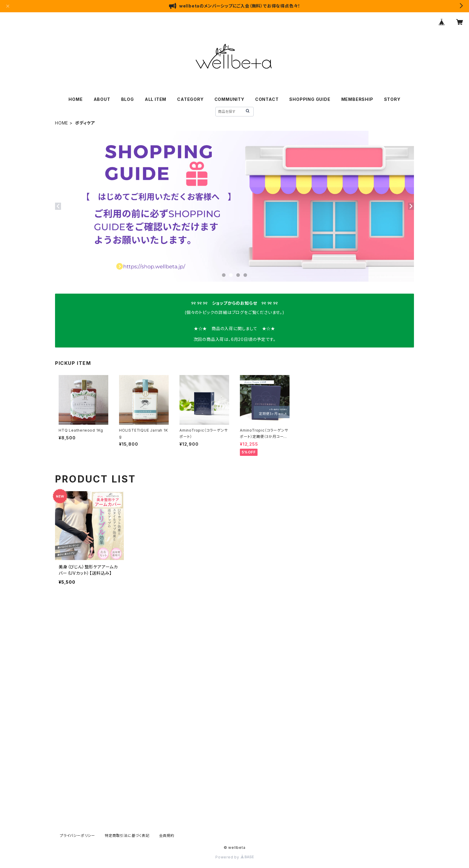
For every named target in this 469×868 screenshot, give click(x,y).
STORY (392, 99)
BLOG (128, 99)
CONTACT (267, 99)
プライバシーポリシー (77, 836)
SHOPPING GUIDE (310, 99)
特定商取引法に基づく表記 (127, 836)
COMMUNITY (229, 99)
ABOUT (102, 99)
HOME (76, 99)
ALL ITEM (156, 99)
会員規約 (167, 836)
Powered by (234, 857)
